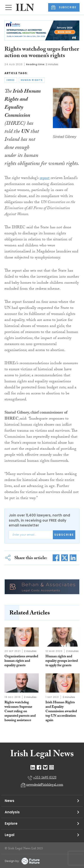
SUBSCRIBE (64, 7)
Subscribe (64, 535)
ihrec (11, 80)
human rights (32, 80)
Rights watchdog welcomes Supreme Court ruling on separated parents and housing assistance (20, 712)
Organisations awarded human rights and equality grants (21, 661)
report (45, 178)
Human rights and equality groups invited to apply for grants (62, 661)
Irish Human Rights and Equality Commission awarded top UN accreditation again (61, 712)
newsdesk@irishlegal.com (45, 785)
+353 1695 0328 (45, 778)
